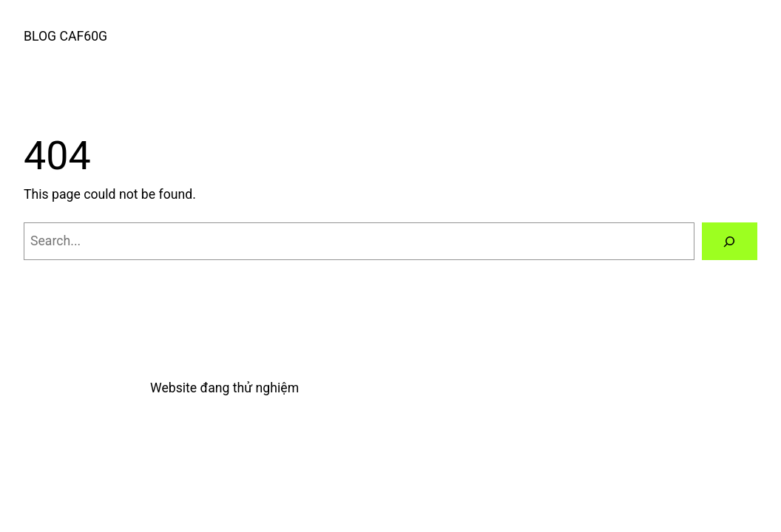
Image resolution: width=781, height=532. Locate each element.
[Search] (730, 242)
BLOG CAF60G (65, 36)
